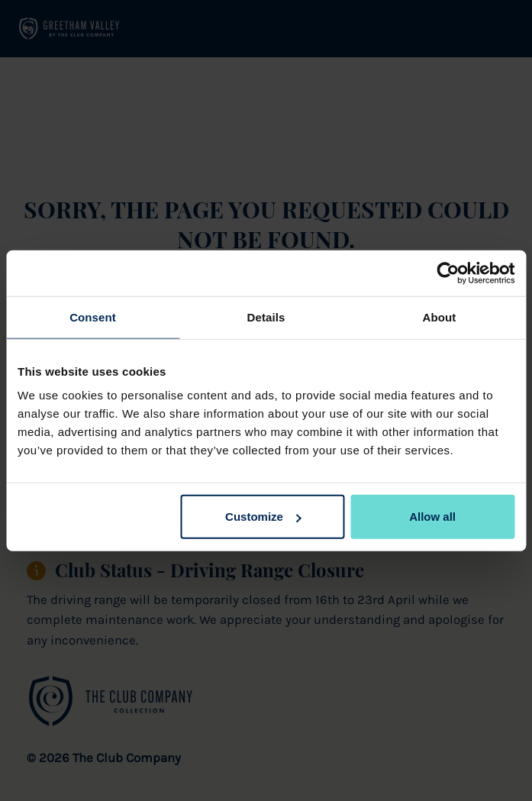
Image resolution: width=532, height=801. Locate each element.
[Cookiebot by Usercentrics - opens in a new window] (448, 273)
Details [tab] (266, 317)
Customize (263, 517)
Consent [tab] (93, 317)
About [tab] (440, 317)
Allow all (432, 517)
